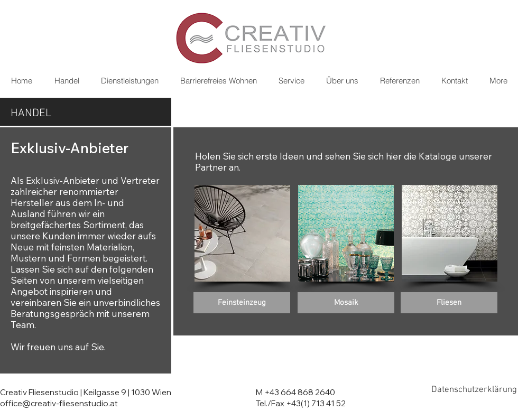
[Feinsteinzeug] (242, 303)
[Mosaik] (346, 303)
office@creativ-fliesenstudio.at (59, 403)
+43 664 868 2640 (300, 392)
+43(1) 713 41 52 (316, 403)
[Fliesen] (449, 303)
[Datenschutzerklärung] (474, 390)
